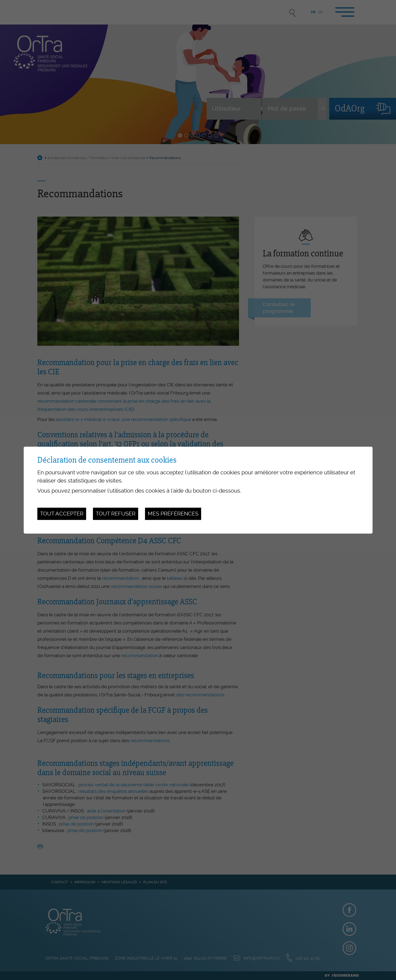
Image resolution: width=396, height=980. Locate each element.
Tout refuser (116, 514)
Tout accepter (62, 514)
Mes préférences (173, 514)
